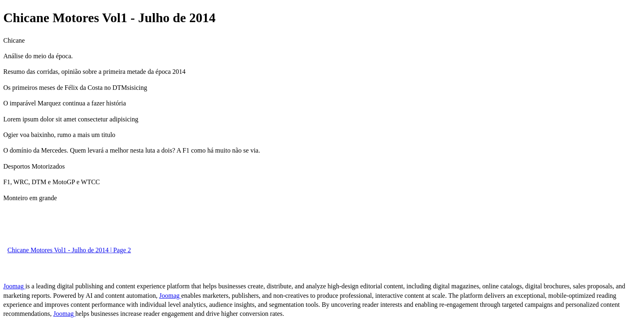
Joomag (14, 286)
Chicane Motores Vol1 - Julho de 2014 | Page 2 (69, 250)
